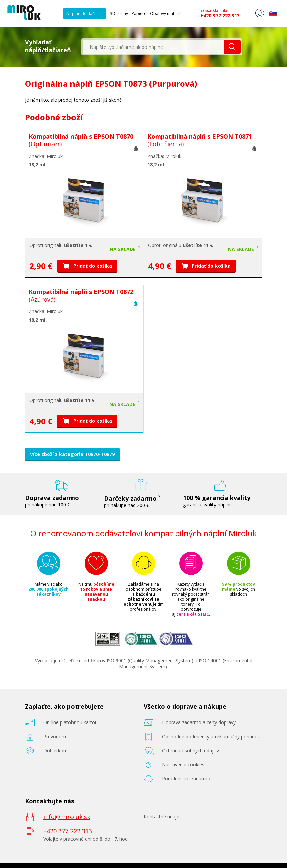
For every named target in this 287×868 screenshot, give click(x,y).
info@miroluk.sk (67, 817)
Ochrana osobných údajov (190, 750)
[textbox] (153, 47)
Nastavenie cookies (183, 764)
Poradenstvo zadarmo (186, 779)
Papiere (139, 14)
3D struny (119, 14)
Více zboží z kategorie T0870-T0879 (72, 454)
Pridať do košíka (87, 266)
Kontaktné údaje (162, 817)
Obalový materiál (166, 14)
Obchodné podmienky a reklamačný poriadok (211, 736)
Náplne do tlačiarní (85, 14)
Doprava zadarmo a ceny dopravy (199, 722)
